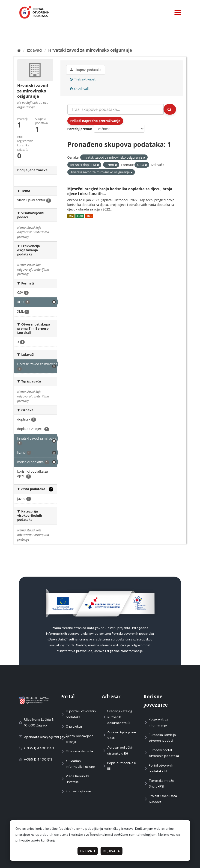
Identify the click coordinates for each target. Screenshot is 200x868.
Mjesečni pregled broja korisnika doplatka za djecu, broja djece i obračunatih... (120, 191)
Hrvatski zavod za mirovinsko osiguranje (90, 50)
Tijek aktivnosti (83, 79)
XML (89, 216)
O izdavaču (80, 89)
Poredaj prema (79, 129)
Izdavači (34, 50)
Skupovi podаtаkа (86, 70)
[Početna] (19, 50)
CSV (71, 216)
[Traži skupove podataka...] (115, 109)
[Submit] (170, 109)
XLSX (80, 216)
